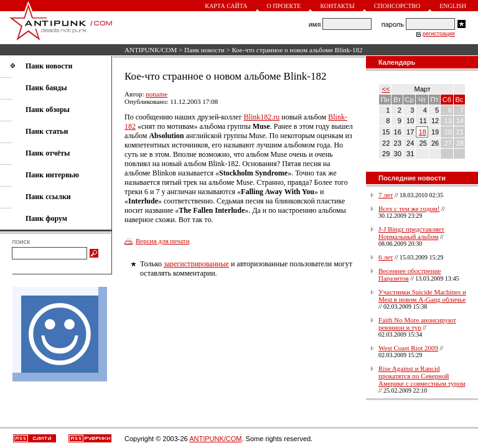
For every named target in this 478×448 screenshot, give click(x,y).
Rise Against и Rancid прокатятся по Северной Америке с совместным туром (422, 376)
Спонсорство (397, 6)
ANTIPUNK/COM (151, 50)
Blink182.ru (262, 117)
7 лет (386, 195)
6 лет (386, 257)
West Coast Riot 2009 (408, 348)
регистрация (439, 34)
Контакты (337, 6)
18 (423, 132)
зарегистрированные (196, 264)
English (453, 6)
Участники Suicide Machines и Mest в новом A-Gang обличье (422, 296)
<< (386, 89)
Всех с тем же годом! (409, 208)
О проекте (284, 6)
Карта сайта (226, 6)
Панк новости (204, 50)
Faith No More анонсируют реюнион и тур (417, 324)
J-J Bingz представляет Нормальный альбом (411, 233)
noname (157, 94)
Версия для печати (163, 241)
